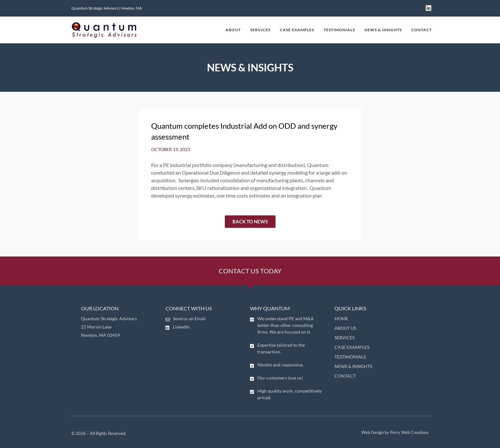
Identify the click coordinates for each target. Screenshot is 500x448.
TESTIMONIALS (339, 30)
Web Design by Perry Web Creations (395, 432)
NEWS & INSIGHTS (383, 30)
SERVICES (260, 30)
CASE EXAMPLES (297, 30)
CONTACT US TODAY (250, 271)
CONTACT (422, 30)
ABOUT (233, 30)
